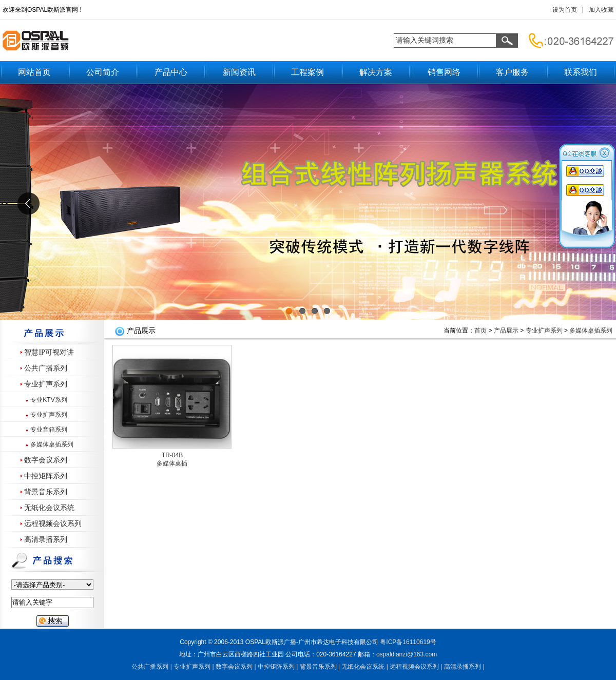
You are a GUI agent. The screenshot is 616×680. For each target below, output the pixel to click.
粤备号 (408, 642)
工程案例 (307, 72)
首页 (480, 331)
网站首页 (34, 72)
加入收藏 (601, 10)
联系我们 (581, 72)
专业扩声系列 (46, 384)
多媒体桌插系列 (52, 444)
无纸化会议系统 (49, 508)
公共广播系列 (46, 368)
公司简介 (103, 72)
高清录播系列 (46, 540)
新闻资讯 (239, 72)
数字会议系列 (46, 460)
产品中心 (171, 72)
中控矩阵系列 (46, 476)
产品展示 (506, 331)
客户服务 (512, 72)
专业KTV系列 (49, 400)
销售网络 (444, 72)
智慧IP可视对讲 (49, 352)
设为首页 (565, 10)
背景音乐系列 (46, 492)
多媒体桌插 (172, 463)
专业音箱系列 (49, 430)
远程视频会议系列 (53, 524)
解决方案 (376, 72)
